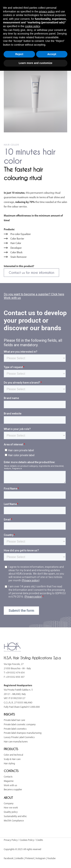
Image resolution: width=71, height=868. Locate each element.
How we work (11, 807)
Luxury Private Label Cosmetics (19, 737)
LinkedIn (19, 858)
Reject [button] (19, 54)
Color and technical (13, 755)
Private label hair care (14, 720)
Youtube (51, 858)
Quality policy (11, 812)
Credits (40, 840)
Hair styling (9, 763)
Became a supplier (13, 789)
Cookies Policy (27, 840)
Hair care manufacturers (16, 741)
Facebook (9, 858)
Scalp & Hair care (12, 759)
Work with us (10, 785)
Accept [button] (52, 54)
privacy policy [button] (47, 12)
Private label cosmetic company (20, 724)
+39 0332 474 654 (15, 672)
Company (9, 803)
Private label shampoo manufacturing (23, 733)
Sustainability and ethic (15, 816)
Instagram (41, 858)
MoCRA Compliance (14, 820)
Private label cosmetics (15, 729)
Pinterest (30, 858)
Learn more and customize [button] (35, 63)
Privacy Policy (11, 840)
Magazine (9, 781)
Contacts (8, 777)
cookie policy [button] (32, 26)
